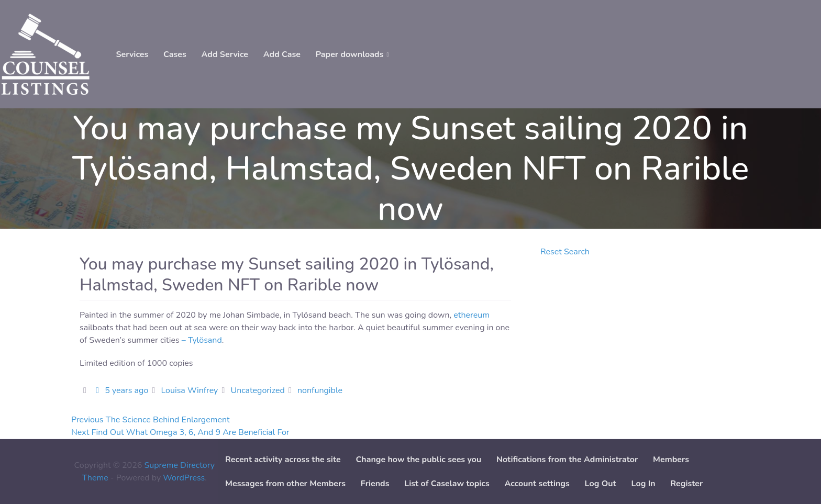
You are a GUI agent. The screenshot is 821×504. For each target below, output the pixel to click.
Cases (175, 54)
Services (132, 54)
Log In (644, 484)
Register (686, 484)
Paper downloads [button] (350, 54)
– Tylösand (202, 340)
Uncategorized (257, 390)
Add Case (282, 54)
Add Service (225, 54)
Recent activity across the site (283, 460)
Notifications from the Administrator (567, 460)
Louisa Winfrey (189, 390)
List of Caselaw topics (447, 484)
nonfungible (320, 390)
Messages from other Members (285, 484)
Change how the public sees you (418, 460)
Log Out (601, 484)
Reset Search (565, 252)
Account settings (537, 484)
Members (671, 460)
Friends (375, 484)
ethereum (471, 315)
